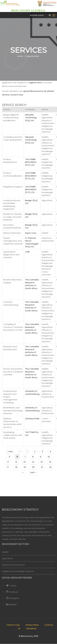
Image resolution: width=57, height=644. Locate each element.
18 (17, 467)
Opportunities (33, 56)
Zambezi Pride (32, 419)
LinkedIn (11, 605)
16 (51, 462)
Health (5, 552)
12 (17, 462)
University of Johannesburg (32, 393)
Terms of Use (13, 625)
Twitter (11, 586)
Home (20, 56)
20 (34, 467)
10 (50, 457)
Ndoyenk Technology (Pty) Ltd (31, 118)
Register (34, 15)
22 (51, 467)
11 (9, 462)
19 (26, 467)
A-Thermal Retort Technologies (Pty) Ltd (32, 242)
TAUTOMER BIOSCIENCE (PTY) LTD (31, 162)
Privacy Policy (32, 625)
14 (34, 462)
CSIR (27, 252)
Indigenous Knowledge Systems (18, 571)
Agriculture (7, 559)
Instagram (13, 598)
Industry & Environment (13, 565)
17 (9, 467)
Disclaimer (31, 629)
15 (43, 462)
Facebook (12, 592)
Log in (41, 15)
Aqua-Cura (31, 233)
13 (26, 462)
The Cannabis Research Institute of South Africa (32, 284)
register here (35, 83)
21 (43, 467)
